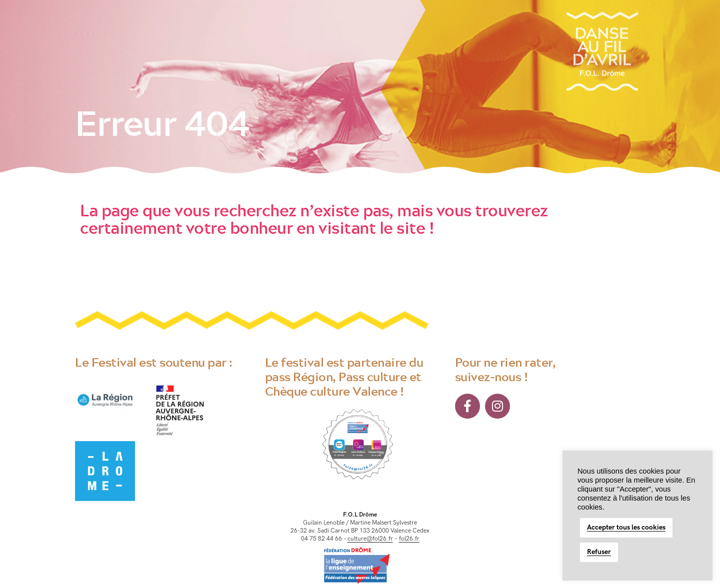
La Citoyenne (283, 24)
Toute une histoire (213, 24)
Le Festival (146, 24)
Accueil (94, 24)
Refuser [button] (599, 552)
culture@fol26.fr (370, 539)
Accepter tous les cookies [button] (626, 527)
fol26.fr (409, 539)
